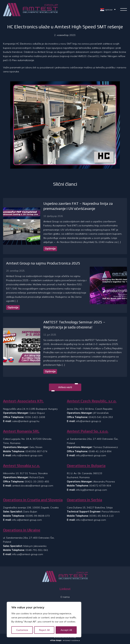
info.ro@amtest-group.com (27, 455)
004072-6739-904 (100, 486)
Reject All (44, 630)
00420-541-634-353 (101, 417)
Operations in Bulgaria (86, 466)
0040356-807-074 (36, 451)
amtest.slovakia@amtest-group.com (33, 486)
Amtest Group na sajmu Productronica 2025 (43, 263)
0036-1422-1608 (35, 417)
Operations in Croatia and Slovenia (33, 500)
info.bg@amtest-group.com (91, 490)
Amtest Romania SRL (21, 431)
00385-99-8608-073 (38, 516)
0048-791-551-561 (37, 550)
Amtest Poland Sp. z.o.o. (88, 431)
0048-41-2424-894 (100, 451)
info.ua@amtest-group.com (28, 554)
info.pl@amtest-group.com (91, 455)
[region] (44, 620)
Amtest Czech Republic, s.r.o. (92, 401)
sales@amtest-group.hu (26, 421)
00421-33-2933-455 (37, 482)
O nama (65, 597)
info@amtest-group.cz (89, 421)
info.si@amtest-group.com (27, 520)
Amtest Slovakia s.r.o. (21, 466)
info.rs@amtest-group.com (91, 520)
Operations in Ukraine (22, 530)
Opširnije (50, 249)
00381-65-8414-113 (101, 516)
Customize (22, 630)
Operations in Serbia (84, 500)
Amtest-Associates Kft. (23, 401)
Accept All (66, 630)
